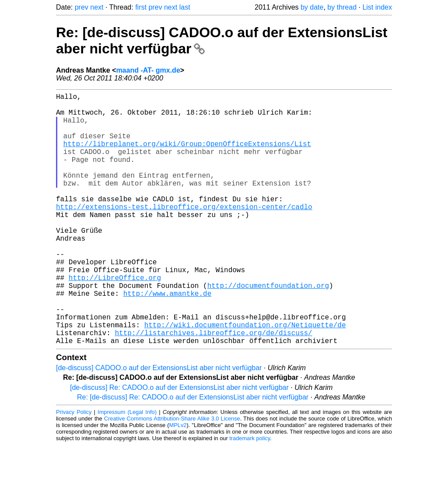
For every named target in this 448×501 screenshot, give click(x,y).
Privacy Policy (74, 468)
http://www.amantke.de (168, 339)
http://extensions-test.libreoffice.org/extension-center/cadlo (184, 233)
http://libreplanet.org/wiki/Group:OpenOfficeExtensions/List (187, 156)
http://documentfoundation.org (268, 329)
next (97, 7)
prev (82, 7)
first (141, 7)
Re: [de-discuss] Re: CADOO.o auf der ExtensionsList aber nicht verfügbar (193, 453)
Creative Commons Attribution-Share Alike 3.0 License (172, 475)
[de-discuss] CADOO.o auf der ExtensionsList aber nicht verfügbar (159, 424)
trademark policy (250, 494)
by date (312, 7)
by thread (342, 7)
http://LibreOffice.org (115, 319)
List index (377, 7)
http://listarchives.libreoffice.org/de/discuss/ (213, 387)
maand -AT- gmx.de (148, 70)
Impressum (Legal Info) (127, 468)
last (185, 7)
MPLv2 (178, 481)
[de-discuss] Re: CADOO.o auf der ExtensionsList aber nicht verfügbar (179, 443)
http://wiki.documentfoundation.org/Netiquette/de (245, 377)
